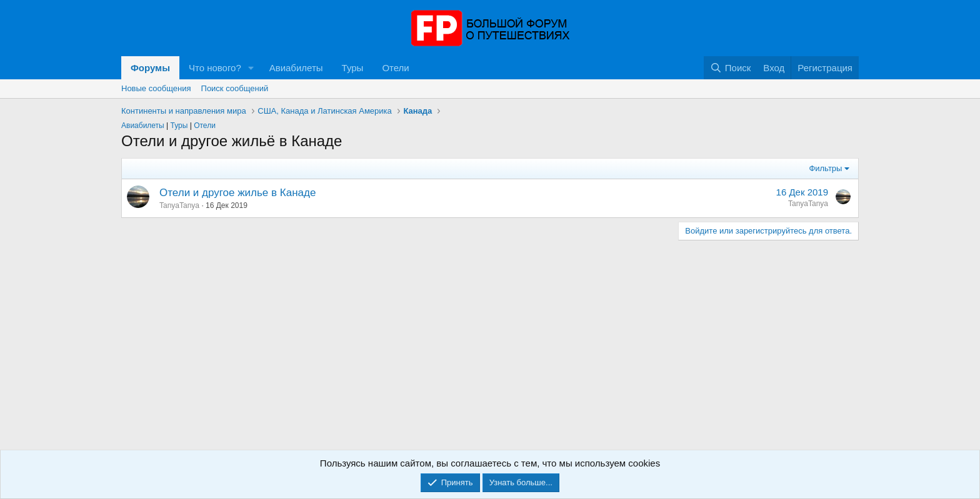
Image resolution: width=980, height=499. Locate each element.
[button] (251, 68)
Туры (353, 68)
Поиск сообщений (235, 88)
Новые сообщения (156, 88)
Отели (395, 68)
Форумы (150, 68)
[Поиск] (730, 68)
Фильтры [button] (825, 168)
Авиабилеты (296, 68)
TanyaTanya (179, 205)
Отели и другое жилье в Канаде (237, 193)
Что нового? (215, 68)
